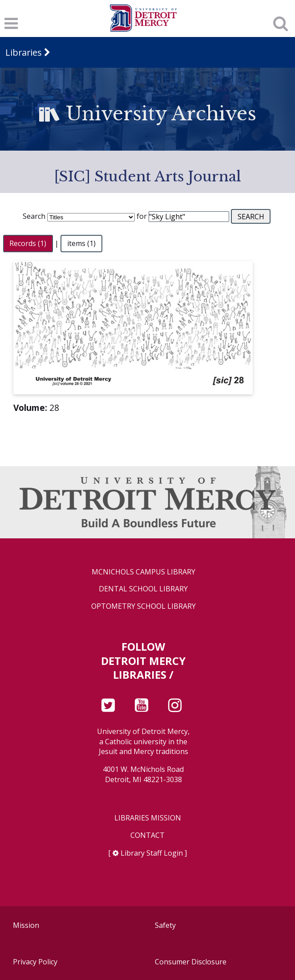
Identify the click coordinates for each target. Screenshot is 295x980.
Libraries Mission (148, 818)
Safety (165, 925)
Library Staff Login (152, 853)
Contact (147, 835)
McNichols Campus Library (143, 572)
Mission (26, 925)
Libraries (24, 52)
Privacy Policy (35, 962)
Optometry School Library (143, 606)
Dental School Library (143, 589)
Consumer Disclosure (191, 962)
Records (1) (28, 243)
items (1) (81, 243)
